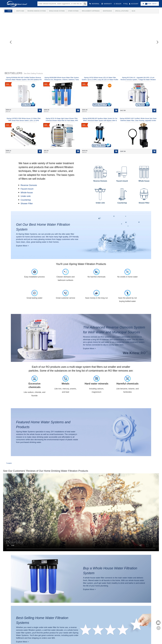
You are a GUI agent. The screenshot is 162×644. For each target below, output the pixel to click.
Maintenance (108, 11)
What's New (20, 11)
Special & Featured (123, 11)
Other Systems (74, 11)
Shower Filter (27, 203)
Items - (150, 4)
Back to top (158, 628)
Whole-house (27, 193)
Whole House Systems (57, 11)
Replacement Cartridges (91, 11)
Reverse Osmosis (29, 185)
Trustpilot (9, 463)
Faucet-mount (27, 189)
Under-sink (26, 196)
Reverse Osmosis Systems (37, 11)
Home (9, 11)
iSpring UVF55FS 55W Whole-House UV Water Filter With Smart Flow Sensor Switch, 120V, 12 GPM (24, 119)
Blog (135, 11)
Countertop (26, 200)
